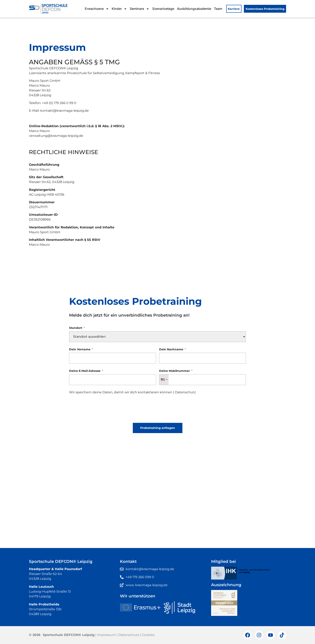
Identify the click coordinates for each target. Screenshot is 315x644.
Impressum (106, 635)
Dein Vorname (80, 349)
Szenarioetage (163, 9)
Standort (76, 328)
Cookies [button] (148, 635)
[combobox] (164, 380)
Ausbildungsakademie (194, 9)
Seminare (140, 9)
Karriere (234, 9)
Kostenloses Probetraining (265, 9)
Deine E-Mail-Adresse (85, 371)
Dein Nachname (171, 349)
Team (218, 9)
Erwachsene (97, 9)
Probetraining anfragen (158, 428)
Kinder (119, 9)
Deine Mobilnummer (174, 371)
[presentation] (100, 410)
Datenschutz (185, 392)
